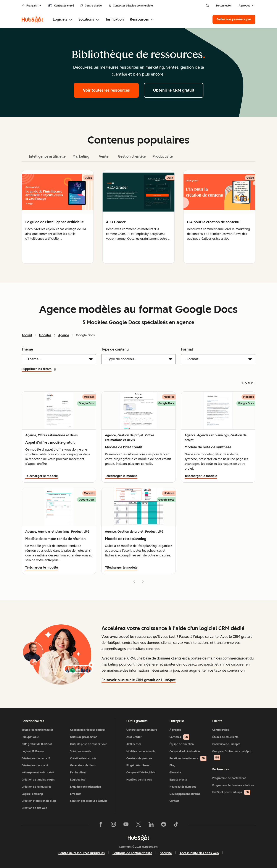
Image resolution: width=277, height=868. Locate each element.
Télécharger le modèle (42, 476)
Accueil (27, 335)
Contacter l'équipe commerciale (131, 6)
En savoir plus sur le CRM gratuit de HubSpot (138, 680)
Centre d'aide (91, 6)
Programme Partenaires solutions (233, 785)
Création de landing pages (38, 780)
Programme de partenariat (229, 778)
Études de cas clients (225, 737)
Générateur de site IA (35, 765)
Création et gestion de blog (39, 801)
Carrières (179, 737)
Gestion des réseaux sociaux (88, 730)
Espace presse (178, 780)
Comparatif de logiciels (141, 773)
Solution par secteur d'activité (89, 801)
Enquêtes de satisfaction (85, 787)
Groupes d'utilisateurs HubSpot (232, 755)
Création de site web (35, 808)
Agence (64, 335)
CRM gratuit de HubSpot (37, 744)
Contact (174, 801)
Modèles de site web (139, 780)
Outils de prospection (84, 737)
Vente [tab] (104, 156)
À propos (175, 730)
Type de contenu (115, 349)
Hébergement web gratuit (38, 773)
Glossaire (175, 773)
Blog (172, 765)
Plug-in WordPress (138, 765)
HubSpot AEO (30, 737)
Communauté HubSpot (226, 744)
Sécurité (166, 853)
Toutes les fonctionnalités (38, 730)
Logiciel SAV (78, 780)
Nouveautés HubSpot (183, 787)
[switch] (61, 6)
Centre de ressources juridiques (82, 853)
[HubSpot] (32, 19)
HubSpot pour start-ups (231, 792)
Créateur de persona (139, 758)
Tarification (115, 19)
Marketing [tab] (81, 156)
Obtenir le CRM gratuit (174, 90)
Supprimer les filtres (39, 369)
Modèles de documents (141, 751)
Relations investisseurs (188, 758)
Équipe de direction (182, 744)
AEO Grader (134, 737)
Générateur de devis (83, 765)
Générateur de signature (142, 730)
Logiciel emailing (32, 794)
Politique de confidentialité (132, 853)
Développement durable (185, 794)
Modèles (45, 335)
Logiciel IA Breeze (33, 751)
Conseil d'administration (185, 751)
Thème (27, 349)
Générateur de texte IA (36, 758)
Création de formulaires (36, 787)
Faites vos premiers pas (234, 19)
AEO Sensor (134, 744)
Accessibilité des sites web (199, 853)
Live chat (76, 794)
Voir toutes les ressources (106, 90)
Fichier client (78, 773)
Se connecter (224, 6)
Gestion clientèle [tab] (132, 156)
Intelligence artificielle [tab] (47, 156)
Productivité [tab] (163, 156)
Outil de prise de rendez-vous (89, 744)
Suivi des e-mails (81, 751)
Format (187, 349)
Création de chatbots (83, 758)
